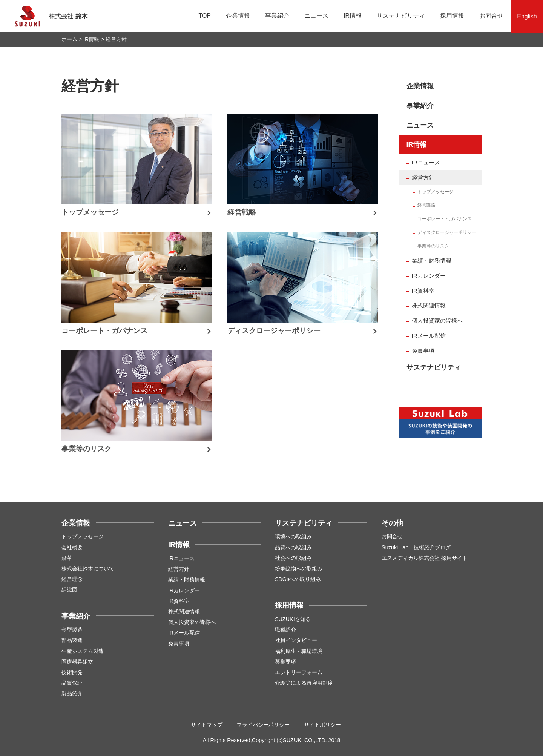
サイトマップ (207, 725)
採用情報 (452, 16)
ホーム (69, 39)
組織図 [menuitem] (69, 590)
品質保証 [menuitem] (72, 683)
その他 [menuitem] (392, 523)
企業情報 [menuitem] (420, 86)
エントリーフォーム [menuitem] (299, 672)
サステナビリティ (401, 16)
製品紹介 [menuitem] (72, 693)
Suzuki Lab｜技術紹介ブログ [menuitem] (416, 547)
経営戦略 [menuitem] (426, 205)
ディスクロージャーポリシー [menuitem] (447, 232)
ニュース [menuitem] (420, 125)
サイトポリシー (322, 725)
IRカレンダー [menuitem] (429, 276)
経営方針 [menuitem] (423, 177)
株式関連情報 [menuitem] (429, 305)
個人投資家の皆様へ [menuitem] (437, 320)
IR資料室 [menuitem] (423, 291)
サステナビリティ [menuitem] (434, 367)
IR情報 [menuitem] (417, 144)
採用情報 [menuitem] (289, 605)
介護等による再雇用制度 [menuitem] (304, 683)
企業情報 (238, 16)
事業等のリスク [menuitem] (433, 246)
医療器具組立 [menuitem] (77, 662)
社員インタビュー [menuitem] (296, 640)
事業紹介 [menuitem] (420, 106)
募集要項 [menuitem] (285, 662)
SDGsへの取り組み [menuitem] (298, 579)
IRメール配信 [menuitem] (429, 336)
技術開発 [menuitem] (72, 672)
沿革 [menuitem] (67, 558)
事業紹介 (277, 16)
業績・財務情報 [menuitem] (432, 260)
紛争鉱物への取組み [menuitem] (299, 569)
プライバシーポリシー (263, 725)
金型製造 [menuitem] (72, 630)
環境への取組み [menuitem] (293, 536)
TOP (205, 16)
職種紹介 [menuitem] (285, 630)
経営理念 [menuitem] (72, 579)
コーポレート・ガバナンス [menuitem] (445, 219)
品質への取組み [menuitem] (293, 547)
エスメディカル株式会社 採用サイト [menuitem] (425, 558)
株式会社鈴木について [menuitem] (88, 569)
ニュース (316, 16)
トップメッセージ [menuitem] (436, 192)
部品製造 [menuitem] (72, 640)
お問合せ (491, 16)
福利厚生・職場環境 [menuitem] (299, 651)
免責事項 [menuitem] (423, 351)
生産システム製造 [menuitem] (83, 651)
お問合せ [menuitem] (392, 536)
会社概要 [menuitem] (72, 547)
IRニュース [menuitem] (426, 162)
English (527, 16)
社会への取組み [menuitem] (293, 558)
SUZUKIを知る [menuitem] (293, 619)
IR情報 (353, 16)
